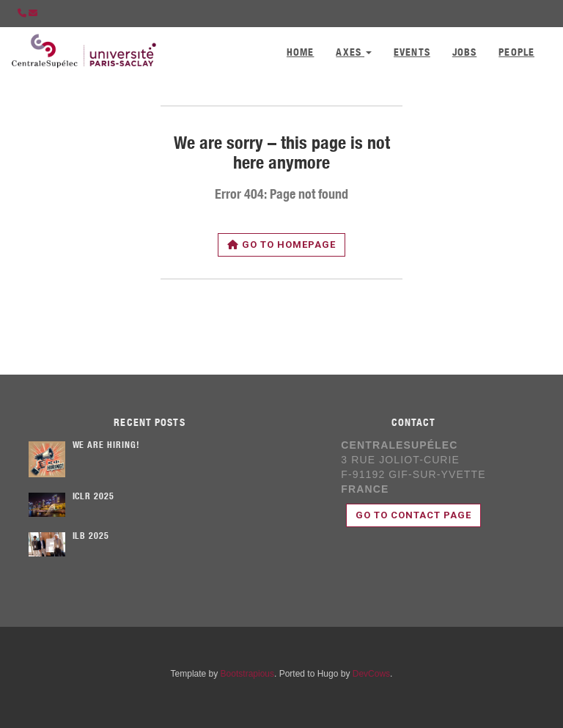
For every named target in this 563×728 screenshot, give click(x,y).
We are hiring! (106, 446)
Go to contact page (414, 515)
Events (412, 54)
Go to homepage (282, 244)
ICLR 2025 (94, 497)
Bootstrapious (247, 674)
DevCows (371, 674)
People (516, 54)
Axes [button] (354, 54)
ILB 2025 (91, 537)
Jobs (464, 54)
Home (300, 54)
